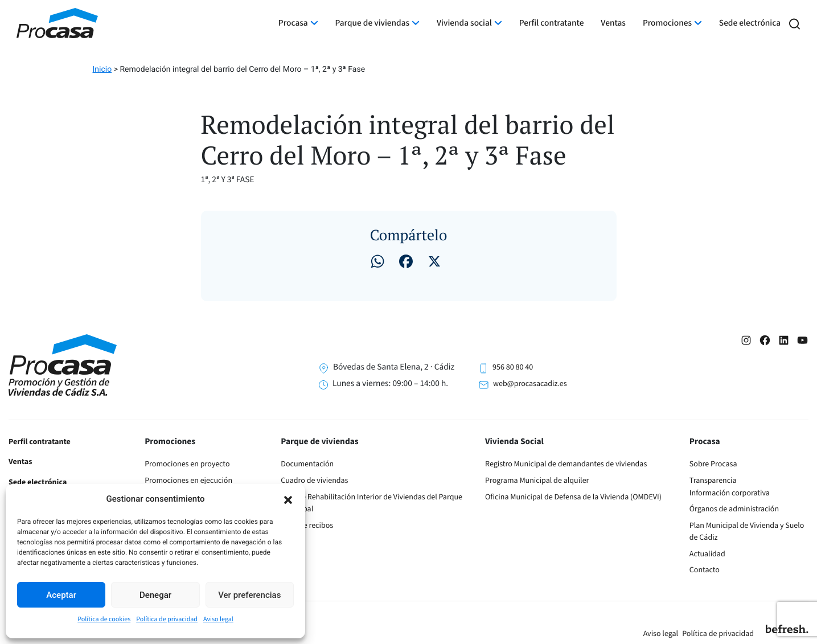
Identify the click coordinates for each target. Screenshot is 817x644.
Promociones (667, 23)
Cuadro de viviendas (314, 481)
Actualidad (707, 554)
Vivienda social (464, 23)
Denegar (155, 595)
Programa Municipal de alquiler (537, 481)
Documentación (307, 464)
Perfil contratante (552, 23)
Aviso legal (218, 619)
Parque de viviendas (373, 23)
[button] (288, 499)
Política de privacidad (167, 619)
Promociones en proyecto (187, 464)
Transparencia (713, 481)
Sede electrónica (750, 23)
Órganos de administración (734, 509)
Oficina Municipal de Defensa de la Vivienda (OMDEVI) (573, 497)
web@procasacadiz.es (530, 384)
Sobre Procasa (713, 464)
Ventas (613, 23)
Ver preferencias (249, 595)
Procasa (293, 23)
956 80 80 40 (513, 367)
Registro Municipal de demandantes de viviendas (566, 464)
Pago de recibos (307, 526)
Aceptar (61, 595)
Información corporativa (730, 493)
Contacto (705, 570)
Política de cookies (104, 619)
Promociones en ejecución (188, 481)
